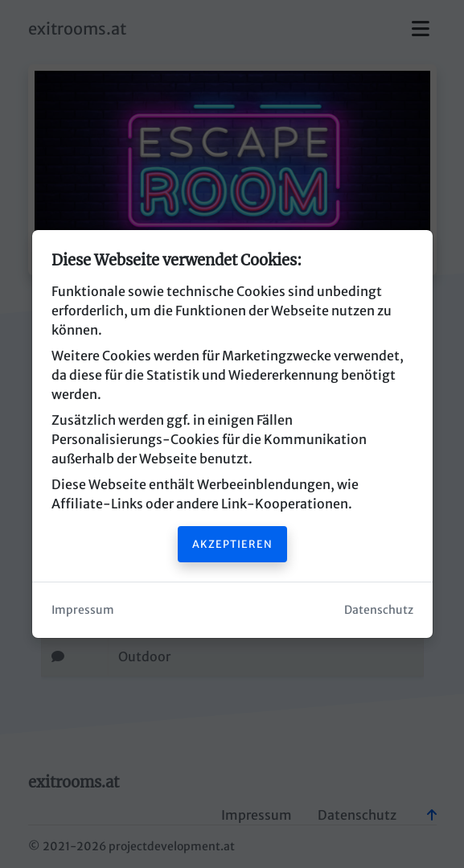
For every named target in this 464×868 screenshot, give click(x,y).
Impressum (83, 610)
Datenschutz (379, 610)
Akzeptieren (232, 544)
